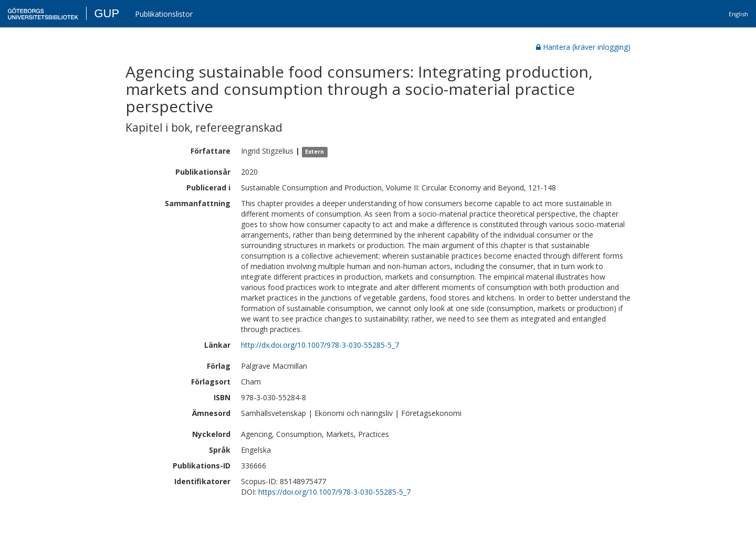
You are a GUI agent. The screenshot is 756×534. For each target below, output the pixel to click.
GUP (107, 13)
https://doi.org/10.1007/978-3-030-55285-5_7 (334, 492)
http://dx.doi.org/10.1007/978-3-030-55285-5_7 (320, 345)
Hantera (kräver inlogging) (583, 47)
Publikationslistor (164, 14)
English (738, 14)
